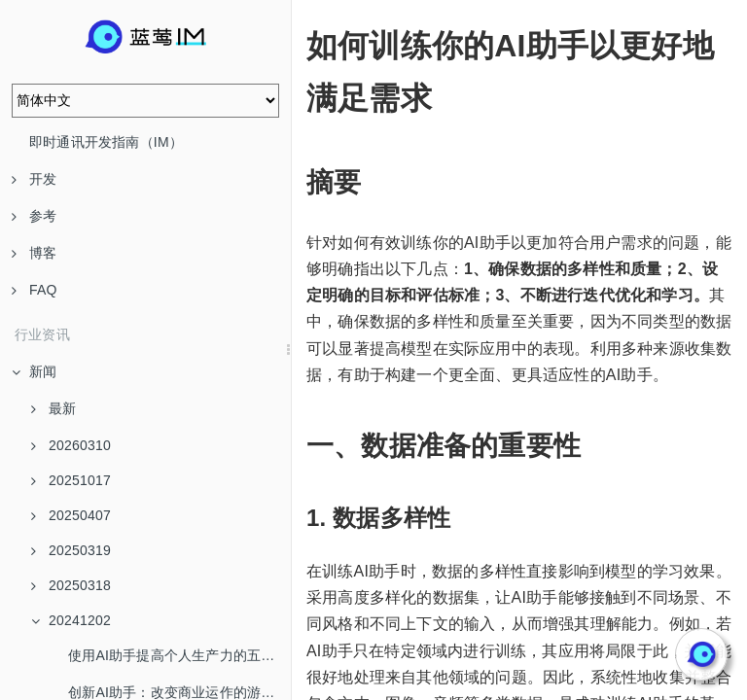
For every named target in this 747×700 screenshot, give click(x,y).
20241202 (71, 620)
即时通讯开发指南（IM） (106, 142)
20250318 (71, 585)
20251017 (71, 480)
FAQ (35, 290)
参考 (34, 216)
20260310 (71, 445)
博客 (34, 253)
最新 (53, 408)
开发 (34, 179)
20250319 (71, 550)
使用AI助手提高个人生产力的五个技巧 (179, 655)
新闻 (34, 371)
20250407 (71, 515)
